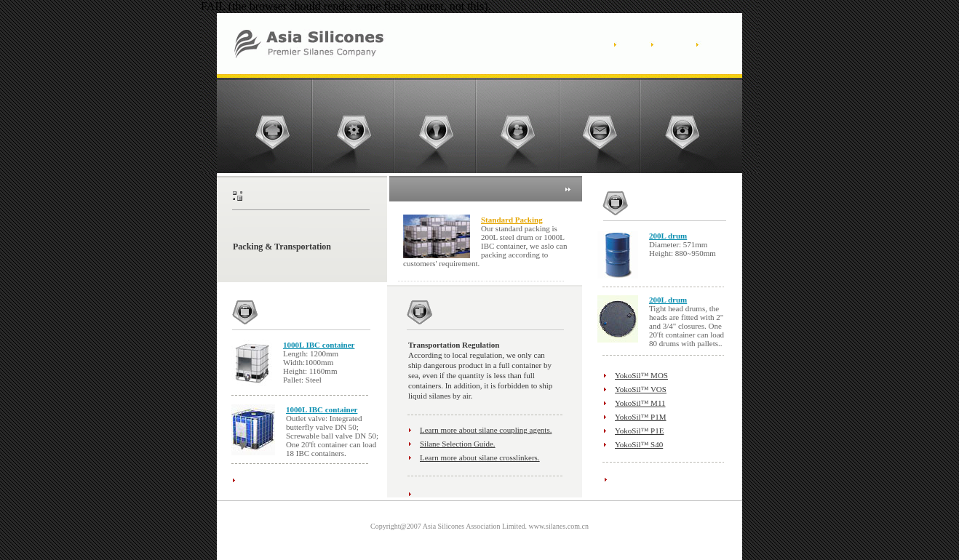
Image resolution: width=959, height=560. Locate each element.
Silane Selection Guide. (458, 444)
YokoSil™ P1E (639, 431)
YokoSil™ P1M (641, 417)
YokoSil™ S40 (639, 444)
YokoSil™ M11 (640, 403)
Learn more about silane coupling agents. (486, 430)
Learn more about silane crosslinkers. (480, 457)
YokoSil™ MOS (641, 375)
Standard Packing (512, 220)
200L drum (668, 236)
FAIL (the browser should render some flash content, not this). (346, 6)
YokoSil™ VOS (641, 389)
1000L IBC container (319, 345)
